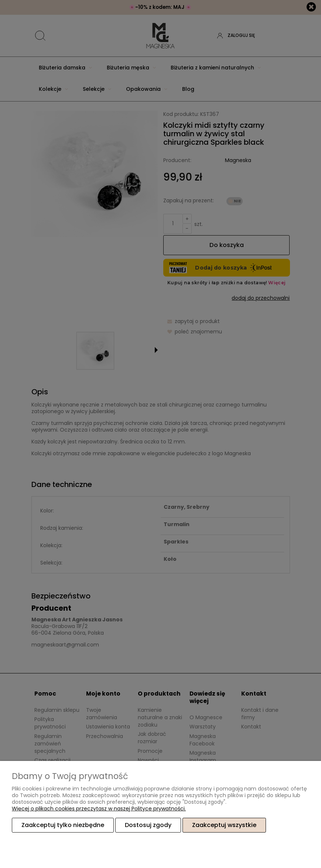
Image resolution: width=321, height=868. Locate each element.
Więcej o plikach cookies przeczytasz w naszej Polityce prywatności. (99, 809)
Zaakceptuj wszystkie (224, 825)
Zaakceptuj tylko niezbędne (63, 825)
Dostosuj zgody (148, 825)
